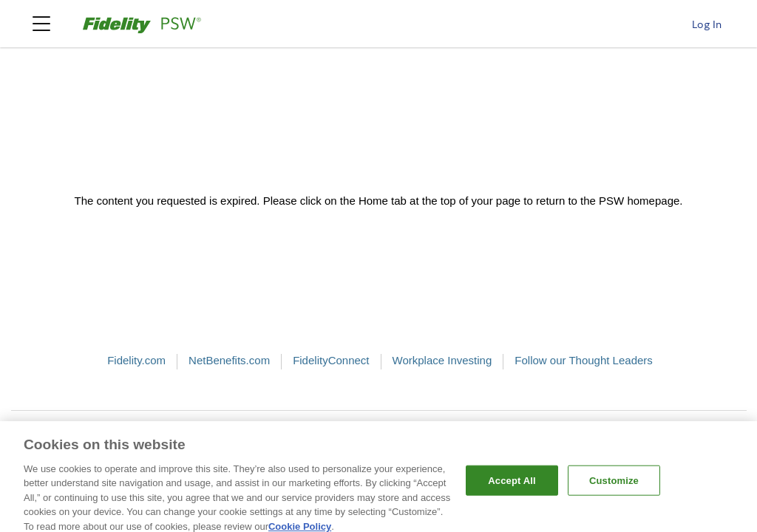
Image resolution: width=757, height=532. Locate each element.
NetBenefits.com (229, 360)
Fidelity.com (136, 360)
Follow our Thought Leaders (584, 360)
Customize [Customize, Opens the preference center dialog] (614, 485)
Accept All (512, 485)
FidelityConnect (331, 360)
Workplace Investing (442, 360)
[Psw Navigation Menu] (41, 24)
